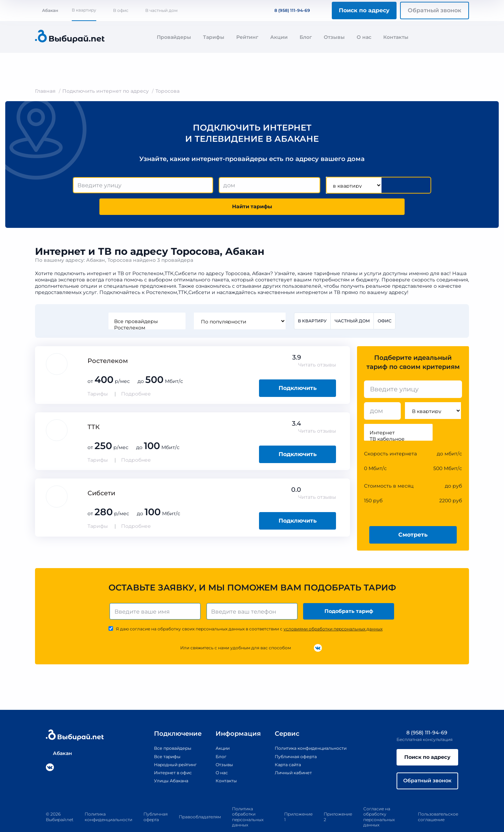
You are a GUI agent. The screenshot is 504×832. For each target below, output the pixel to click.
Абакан (47, 10)
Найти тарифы (391, 185)
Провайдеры (174, 37)
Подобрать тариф (350, 592)
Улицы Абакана (163, 763)
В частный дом (161, 10)
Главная (45, 91)
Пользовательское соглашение (438, 802)
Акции (279, 37)
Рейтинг (247, 37)
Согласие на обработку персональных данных (379, 802)
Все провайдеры (146, 301)
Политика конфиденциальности (309, 730)
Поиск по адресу (364, 10)
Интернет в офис (165, 755)
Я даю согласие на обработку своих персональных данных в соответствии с (249, 611)
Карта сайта (282, 747)
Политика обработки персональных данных (248, 802)
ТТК (94, 407)
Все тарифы (159, 739)
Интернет (398, 413)
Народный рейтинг (168, 747)
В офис (121, 10)
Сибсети (101, 474)
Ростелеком (146, 307)
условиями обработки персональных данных (333, 611)
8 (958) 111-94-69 (288, 10)
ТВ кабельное (398, 419)
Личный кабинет (288, 755)
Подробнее (136, 374)
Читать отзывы (317, 345)
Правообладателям (200, 802)
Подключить (298, 368)
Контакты (396, 37)
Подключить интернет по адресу (106, 91)
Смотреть (413, 515)
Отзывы (334, 37)
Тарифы (214, 37)
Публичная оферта (291, 739)
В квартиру (84, 10)
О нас (364, 37)
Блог (306, 37)
